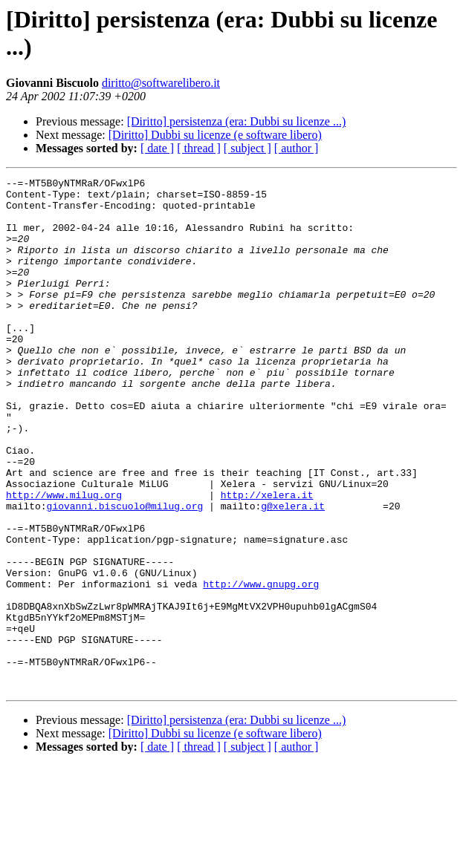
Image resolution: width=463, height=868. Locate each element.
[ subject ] (247, 148)
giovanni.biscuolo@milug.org (125, 572)
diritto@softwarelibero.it (161, 83)
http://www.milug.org (64, 559)
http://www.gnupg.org (261, 666)
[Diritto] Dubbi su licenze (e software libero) (215, 135)
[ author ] (297, 148)
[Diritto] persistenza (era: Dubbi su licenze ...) (237, 121)
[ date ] (157, 148)
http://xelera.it (267, 559)
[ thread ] (199, 148)
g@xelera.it (293, 572)
